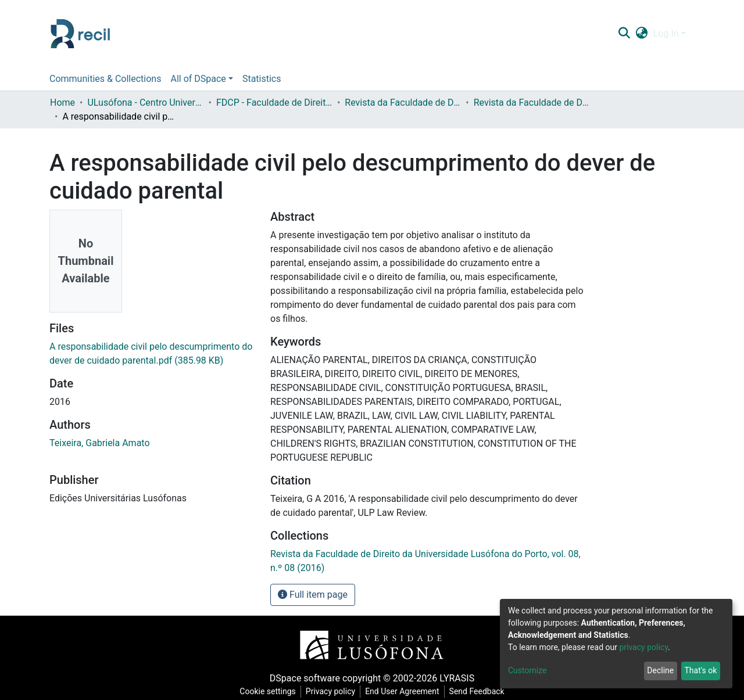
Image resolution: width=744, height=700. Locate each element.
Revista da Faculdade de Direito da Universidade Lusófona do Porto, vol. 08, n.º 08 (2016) (532, 103)
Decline (660, 670)
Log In (666, 33)
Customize (527, 670)
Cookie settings (268, 691)
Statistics (262, 79)
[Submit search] (624, 34)
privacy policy (643, 647)
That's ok (700, 670)
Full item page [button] (313, 595)
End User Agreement (402, 691)
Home (62, 103)
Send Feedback (477, 691)
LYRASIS (457, 678)
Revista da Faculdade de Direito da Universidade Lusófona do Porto (403, 103)
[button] (641, 34)
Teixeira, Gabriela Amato (100, 443)
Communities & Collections (105, 79)
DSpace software (305, 678)
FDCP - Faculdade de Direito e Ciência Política (274, 103)
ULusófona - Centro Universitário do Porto (145, 103)
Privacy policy (330, 691)
